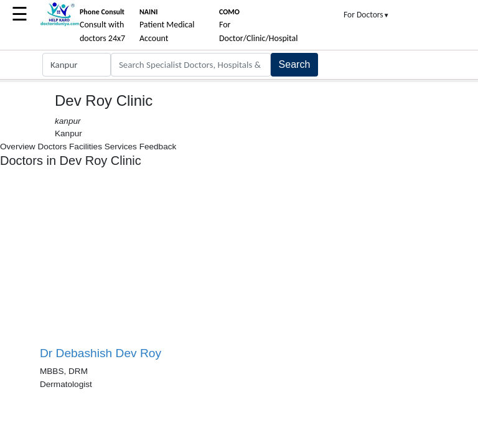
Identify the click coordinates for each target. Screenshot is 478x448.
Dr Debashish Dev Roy (101, 353)
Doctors (52, 147)
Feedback (158, 147)
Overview (18, 147)
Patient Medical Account (167, 26)
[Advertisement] (139, 262)
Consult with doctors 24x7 (102, 26)
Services (121, 147)
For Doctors (367, 15)
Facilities (86, 147)
